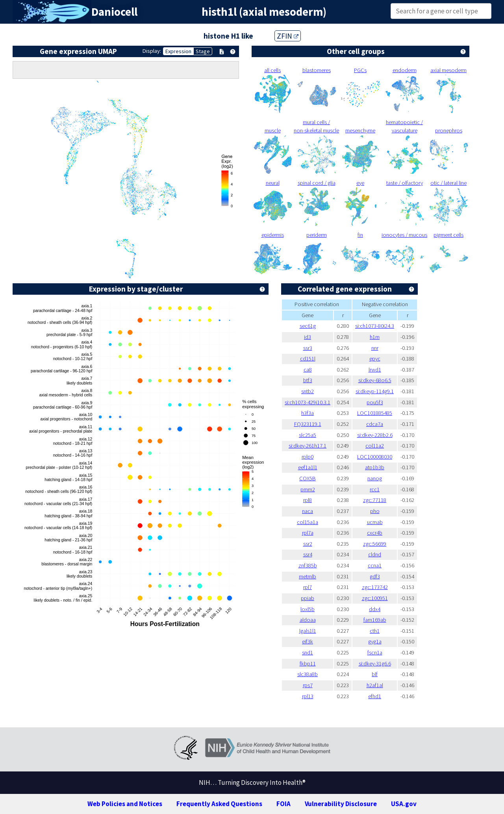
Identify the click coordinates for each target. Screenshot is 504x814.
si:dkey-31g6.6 (375, 663)
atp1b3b (375, 467)
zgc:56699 (375, 544)
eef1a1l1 (308, 467)
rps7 (308, 685)
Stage (203, 51)
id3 (308, 337)
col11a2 (375, 446)
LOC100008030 (375, 457)
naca (308, 511)
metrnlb (308, 576)
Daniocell (114, 12)
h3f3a (308, 413)
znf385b (308, 565)
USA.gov (404, 804)
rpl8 (308, 500)
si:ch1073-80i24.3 (375, 326)
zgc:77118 (375, 500)
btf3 (308, 380)
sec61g (308, 326)
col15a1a (308, 522)
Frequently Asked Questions (219, 804)
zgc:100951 (375, 598)
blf (375, 674)
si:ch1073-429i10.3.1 (308, 402)
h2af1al (375, 685)
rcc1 (375, 489)
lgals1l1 (308, 631)
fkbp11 (308, 663)
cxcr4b (375, 533)
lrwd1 (375, 370)
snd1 (308, 652)
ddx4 (375, 609)
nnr (375, 348)
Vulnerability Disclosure (341, 804)
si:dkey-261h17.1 (308, 446)
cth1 (375, 631)
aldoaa (308, 620)
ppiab (308, 598)
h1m (375, 337)
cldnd (375, 554)
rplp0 (308, 457)
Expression (178, 51)
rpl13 (308, 696)
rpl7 (308, 587)
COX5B (308, 478)
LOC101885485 (375, 413)
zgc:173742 (375, 587)
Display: (152, 51)
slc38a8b (308, 674)
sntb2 (308, 391)
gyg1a (375, 641)
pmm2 (308, 489)
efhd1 (375, 696)
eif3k (308, 641)
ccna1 (375, 565)
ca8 (308, 370)
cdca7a (375, 424)
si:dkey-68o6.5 (375, 380)
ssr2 (308, 544)
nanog (375, 478)
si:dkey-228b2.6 (375, 435)
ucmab (375, 522)
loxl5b (308, 609)
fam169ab (375, 620)
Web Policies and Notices (125, 804)
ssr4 (308, 554)
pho (375, 511)
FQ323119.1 (308, 424)
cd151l (308, 359)
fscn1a (375, 652)
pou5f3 (375, 402)
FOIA (283, 804)
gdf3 (375, 576)
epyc (375, 359)
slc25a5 (308, 435)
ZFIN (288, 36)
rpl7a (308, 533)
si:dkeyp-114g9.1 (375, 391)
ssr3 (308, 348)
